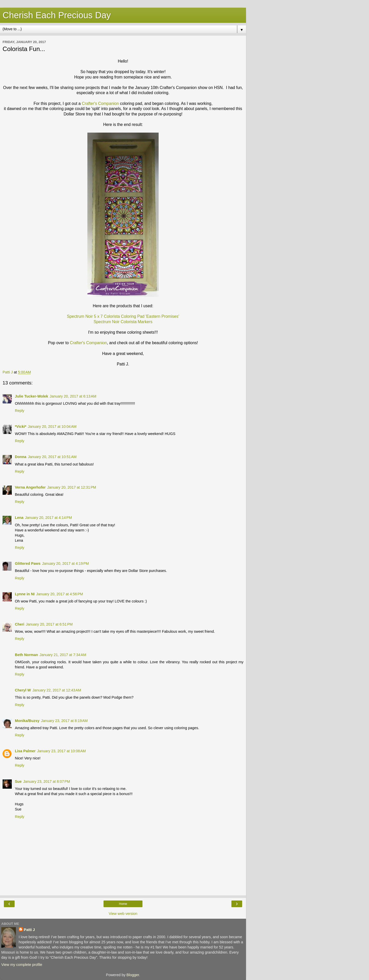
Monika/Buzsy (27, 721)
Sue (18, 781)
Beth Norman (26, 655)
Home (123, 904)
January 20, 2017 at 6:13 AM (73, 396)
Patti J (29, 930)
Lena (19, 518)
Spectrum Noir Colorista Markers (123, 322)
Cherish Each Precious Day (57, 15)
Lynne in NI (25, 594)
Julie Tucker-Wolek (32, 396)
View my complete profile (22, 965)
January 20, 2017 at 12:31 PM (72, 487)
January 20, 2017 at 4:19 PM (65, 563)
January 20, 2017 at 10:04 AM (52, 427)
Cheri (20, 624)
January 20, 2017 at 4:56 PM (60, 594)
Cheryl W (23, 690)
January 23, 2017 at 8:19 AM (64, 721)
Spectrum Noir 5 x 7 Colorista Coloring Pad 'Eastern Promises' (123, 316)
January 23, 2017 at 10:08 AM (61, 751)
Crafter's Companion (100, 103)
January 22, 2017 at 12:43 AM (57, 690)
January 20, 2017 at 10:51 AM (52, 457)
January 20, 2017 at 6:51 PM (49, 624)
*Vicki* (21, 427)
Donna (21, 457)
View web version (123, 914)
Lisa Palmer (25, 751)
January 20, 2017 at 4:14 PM (49, 518)
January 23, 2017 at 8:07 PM (47, 781)
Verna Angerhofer (30, 487)
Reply (20, 411)
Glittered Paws (28, 563)
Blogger (133, 975)
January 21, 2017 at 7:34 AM (63, 655)
